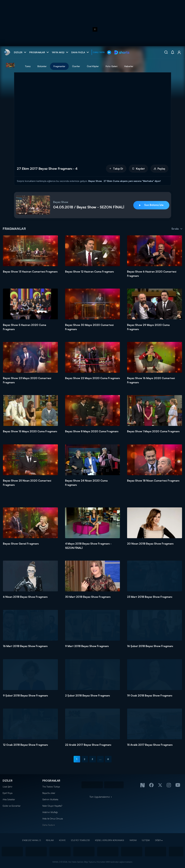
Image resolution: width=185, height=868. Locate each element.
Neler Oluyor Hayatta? (52, 806)
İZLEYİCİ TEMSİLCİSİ (80, 840)
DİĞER (158, 840)
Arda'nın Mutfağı (50, 812)
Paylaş (159, 169)
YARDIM (133, 840)
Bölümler (42, 66)
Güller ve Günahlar (12, 806)
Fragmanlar (59, 66)
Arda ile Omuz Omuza (53, 819)
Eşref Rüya (8, 793)
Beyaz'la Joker (49, 793)
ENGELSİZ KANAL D (31, 840)
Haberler (129, 66)
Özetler (76, 66)
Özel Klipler (93, 66)
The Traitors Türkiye (51, 787)
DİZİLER (8, 781)
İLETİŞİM (146, 840)
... (100, 759)
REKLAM (50, 840)
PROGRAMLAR (51, 781)
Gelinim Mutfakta (50, 799)
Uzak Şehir (7, 787)
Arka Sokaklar (9, 799)
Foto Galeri (112, 66)
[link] (7, 52)
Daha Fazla (48, 825)
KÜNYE (62, 840)
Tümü (28, 66)
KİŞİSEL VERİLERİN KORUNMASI (110, 840)
